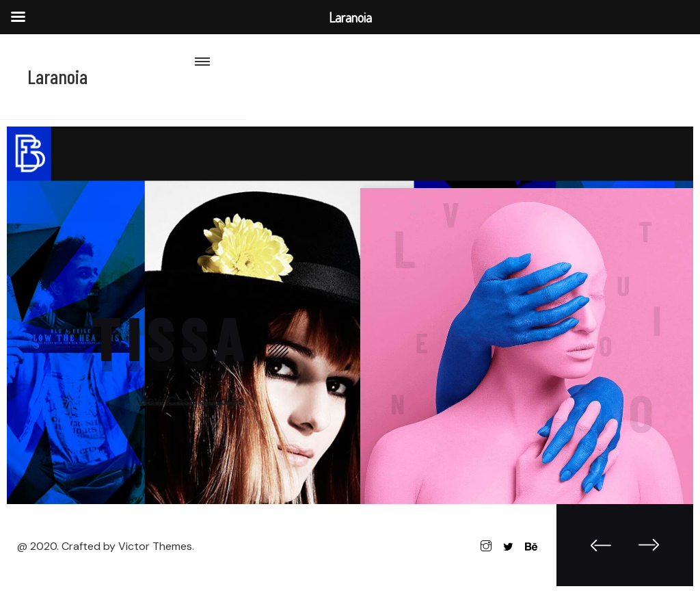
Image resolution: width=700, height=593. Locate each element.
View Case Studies (190, 401)
